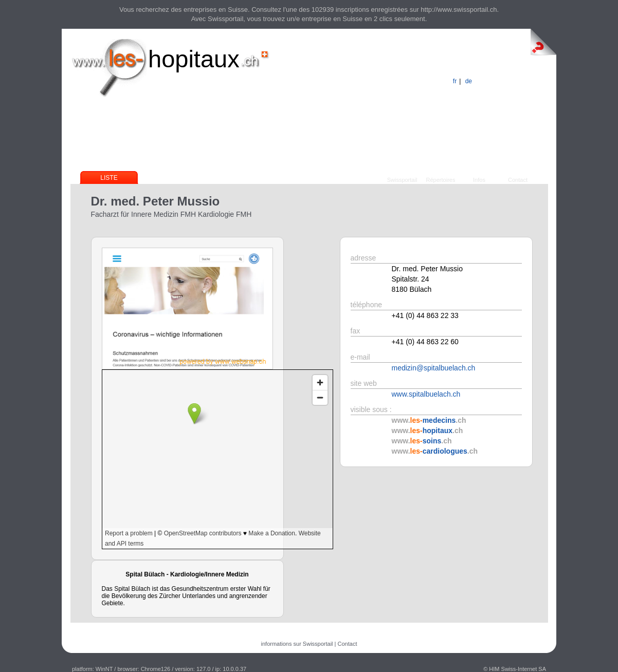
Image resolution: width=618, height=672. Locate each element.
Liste (109, 178)
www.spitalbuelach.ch (426, 394)
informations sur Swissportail (297, 644)
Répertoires (441, 180)
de (469, 81)
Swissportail (402, 180)
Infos (479, 180)
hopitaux (194, 59)
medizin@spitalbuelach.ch (434, 368)
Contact (518, 180)
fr (455, 81)
